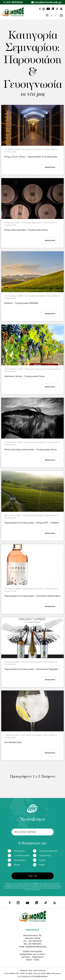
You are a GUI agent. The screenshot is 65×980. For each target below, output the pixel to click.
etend (24, 976)
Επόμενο (48, 777)
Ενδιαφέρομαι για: (33, 843)
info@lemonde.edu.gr (48, 2)
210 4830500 (15, 2)
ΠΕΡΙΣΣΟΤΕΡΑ (50, 167)
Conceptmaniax (39, 976)
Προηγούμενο (21, 777)
